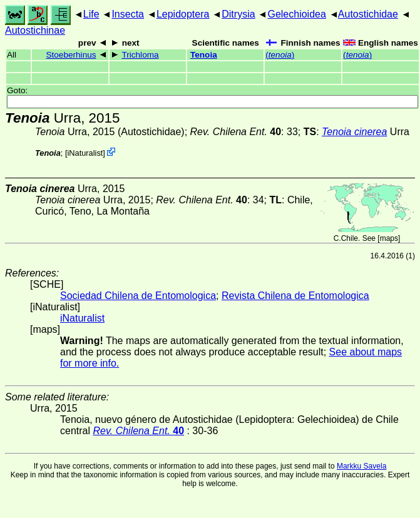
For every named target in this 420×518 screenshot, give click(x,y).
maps (389, 238)
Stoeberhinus (71, 55)
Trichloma (140, 55)
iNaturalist (85, 153)
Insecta (128, 14)
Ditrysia (238, 14)
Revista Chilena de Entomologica (295, 296)
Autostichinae (35, 30)
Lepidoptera (183, 14)
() (280, 55)
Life (91, 14)
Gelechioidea (296, 14)
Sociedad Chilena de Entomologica (138, 296)
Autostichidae (368, 14)
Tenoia (204, 55)
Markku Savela (361, 466)
